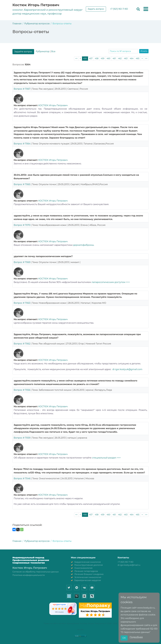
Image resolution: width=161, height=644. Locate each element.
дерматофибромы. (84, 245)
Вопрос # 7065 (22, 184)
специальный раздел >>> (106, 458)
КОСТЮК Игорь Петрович (53, 105)
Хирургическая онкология (88, 562)
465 (138, 58)
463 (126, 58)
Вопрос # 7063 (22, 303)
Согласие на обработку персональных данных (36, 572)
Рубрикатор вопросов (37, 24)
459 (103, 58)
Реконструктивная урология (89, 565)
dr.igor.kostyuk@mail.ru (129, 565)
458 (97, 58)
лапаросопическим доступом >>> (111, 282)
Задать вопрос (96, 9)
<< (76, 58)
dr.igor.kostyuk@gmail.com (127, 369)
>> (146, 58)
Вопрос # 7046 (22, 478)
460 (108, 58)
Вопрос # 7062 (22, 344)
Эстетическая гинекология (88, 577)
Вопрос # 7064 (22, 144)
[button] (146, 9)
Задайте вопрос (23, 52)
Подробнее (136, 637)
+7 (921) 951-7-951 (119, 9)
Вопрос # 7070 (22, 225)
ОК (124, 638)
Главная (17, 24)
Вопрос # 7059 (22, 438)
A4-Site (81, 630)
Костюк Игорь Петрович (36, 5)
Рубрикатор (43, 51)
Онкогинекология (83, 568)
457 (91, 58)
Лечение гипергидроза (86, 571)
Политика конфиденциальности (29, 575)
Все (53, 51)
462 (120, 58)
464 (132, 58)
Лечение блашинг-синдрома (89, 574)
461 (114, 58)
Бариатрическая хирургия (88, 580)
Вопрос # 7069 (22, 262)
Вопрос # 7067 (22, 89)
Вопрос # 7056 (22, 390)
